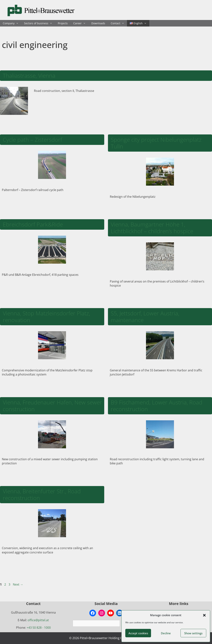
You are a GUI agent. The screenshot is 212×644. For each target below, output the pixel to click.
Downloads (98, 23)
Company (12, 23)
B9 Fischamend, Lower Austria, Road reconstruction (157, 406)
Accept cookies (138, 633)
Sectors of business (40, 23)
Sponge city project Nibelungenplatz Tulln (156, 143)
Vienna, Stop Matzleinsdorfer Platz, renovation (46, 317)
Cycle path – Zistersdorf (32, 140)
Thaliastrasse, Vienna (29, 76)
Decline (166, 633)
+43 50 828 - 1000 (39, 628)
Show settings (193, 633)
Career (81, 23)
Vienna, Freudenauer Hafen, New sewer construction (52, 406)
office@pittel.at (38, 620)
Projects (63, 23)
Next (18, 584)
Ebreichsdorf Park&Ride (33, 224)
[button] (204, 615)
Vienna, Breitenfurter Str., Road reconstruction (42, 495)
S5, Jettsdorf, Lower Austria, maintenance (145, 317)
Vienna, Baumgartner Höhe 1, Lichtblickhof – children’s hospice (152, 228)
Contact (119, 23)
